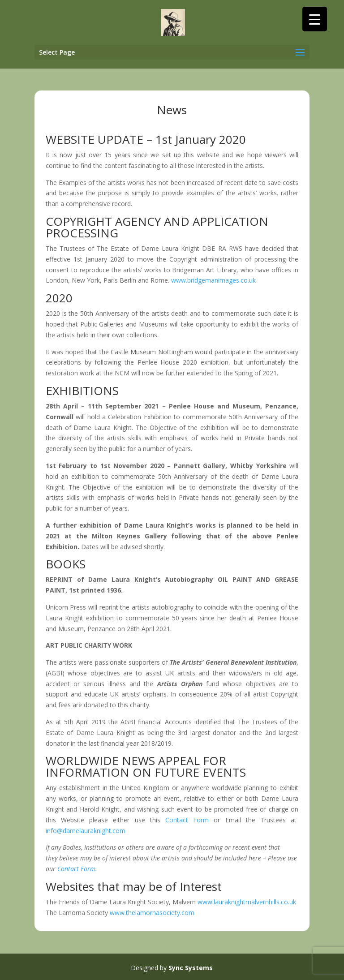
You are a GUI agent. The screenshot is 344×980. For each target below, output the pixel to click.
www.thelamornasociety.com (152, 913)
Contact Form (187, 820)
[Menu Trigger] (315, 19)
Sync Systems (191, 968)
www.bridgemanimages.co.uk (213, 280)
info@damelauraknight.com (86, 831)
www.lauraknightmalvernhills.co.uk (247, 902)
